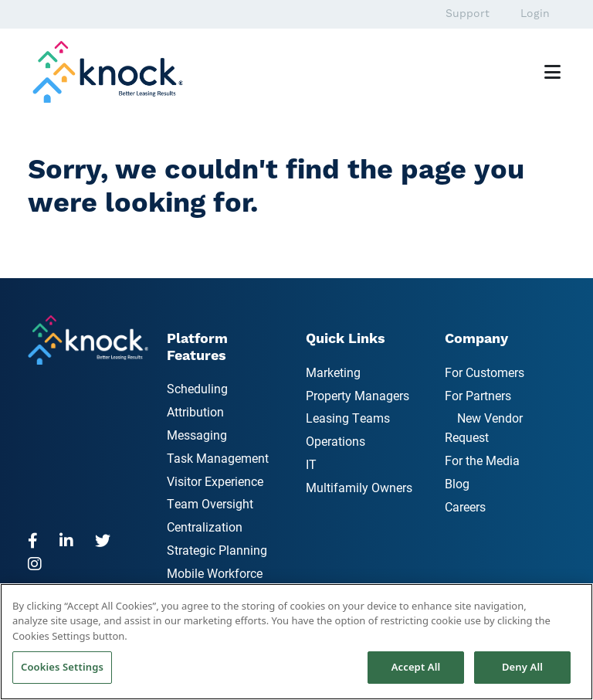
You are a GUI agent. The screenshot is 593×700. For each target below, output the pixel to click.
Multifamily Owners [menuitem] (359, 487)
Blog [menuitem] (457, 483)
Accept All (416, 667)
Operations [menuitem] (335, 441)
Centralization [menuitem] (205, 527)
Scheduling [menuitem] (197, 388)
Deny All (522, 667)
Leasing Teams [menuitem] (348, 418)
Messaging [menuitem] (197, 435)
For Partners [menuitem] (478, 395)
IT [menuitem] (311, 464)
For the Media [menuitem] (482, 460)
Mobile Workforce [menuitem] (215, 573)
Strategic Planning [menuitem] (217, 550)
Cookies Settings (62, 667)
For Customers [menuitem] (485, 372)
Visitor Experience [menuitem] (215, 481)
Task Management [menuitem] (218, 458)
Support (468, 14)
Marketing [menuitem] (333, 372)
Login (535, 14)
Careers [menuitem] (465, 506)
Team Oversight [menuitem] (210, 503)
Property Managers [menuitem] (357, 395)
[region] (296, 642)
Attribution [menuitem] (195, 411)
